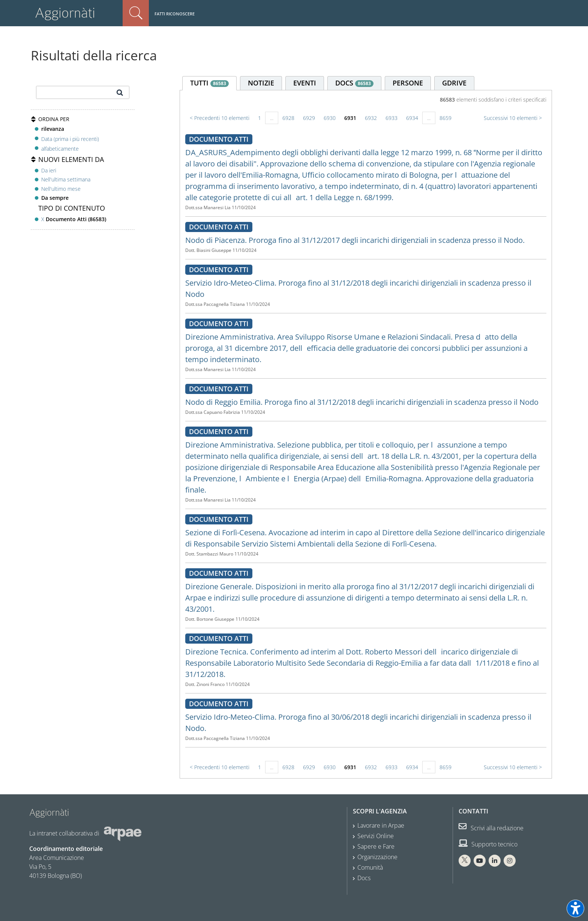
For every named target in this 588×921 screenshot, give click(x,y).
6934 (412, 118)
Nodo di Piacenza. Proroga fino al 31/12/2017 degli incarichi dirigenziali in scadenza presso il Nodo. (355, 240)
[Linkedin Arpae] (495, 861)
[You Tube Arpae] (480, 861)
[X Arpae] (465, 861)
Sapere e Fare (376, 846)
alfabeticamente (60, 149)
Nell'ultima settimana (66, 179)
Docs (364, 878)
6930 (330, 118)
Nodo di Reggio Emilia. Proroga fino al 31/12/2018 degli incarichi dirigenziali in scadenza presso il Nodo (362, 402)
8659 (445, 118)
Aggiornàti (65, 13)
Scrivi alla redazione (491, 828)
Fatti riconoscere (175, 14)
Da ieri (49, 170)
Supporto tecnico (488, 844)
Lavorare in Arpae (381, 825)
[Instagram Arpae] (510, 861)
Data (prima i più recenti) (70, 139)
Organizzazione (377, 857)
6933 (391, 118)
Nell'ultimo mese (61, 189)
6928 (288, 118)
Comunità (370, 867)
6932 (371, 118)
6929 (309, 118)
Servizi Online (376, 836)
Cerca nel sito (136, 13)
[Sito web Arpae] (123, 833)
